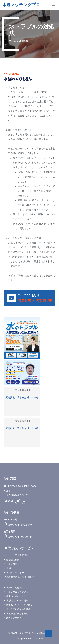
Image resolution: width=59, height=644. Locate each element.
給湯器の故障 (13, 560)
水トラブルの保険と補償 (18, 609)
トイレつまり (13, 564)
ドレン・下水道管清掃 (17, 555)
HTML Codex (36, 638)
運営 (8, 491)
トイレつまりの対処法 (17, 592)
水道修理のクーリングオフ (19, 605)
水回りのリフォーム (16, 573)
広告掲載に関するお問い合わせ (22, 397)
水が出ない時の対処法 (17, 600)
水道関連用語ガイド (16, 618)
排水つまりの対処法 (16, 596)
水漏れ (10, 568)
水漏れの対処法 (14, 588)
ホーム (13, 41)
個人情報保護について (17, 495)
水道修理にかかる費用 (17, 614)
